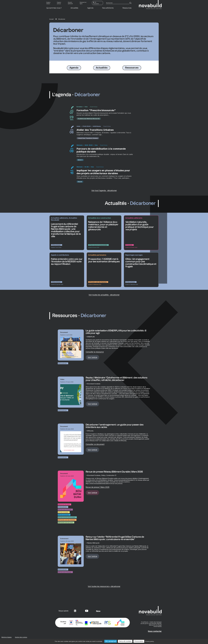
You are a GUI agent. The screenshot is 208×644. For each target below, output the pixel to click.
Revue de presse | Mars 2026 (98, 488)
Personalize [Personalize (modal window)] (139, 641)
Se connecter (96, 3)
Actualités (102, 68)
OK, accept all (111, 641)
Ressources (132, 68)
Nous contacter (155, 632)
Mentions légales (7, 638)
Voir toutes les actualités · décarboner (104, 295)
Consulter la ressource (95, 352)
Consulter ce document (95, 445)
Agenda (74, 68)
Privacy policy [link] (150, 641)
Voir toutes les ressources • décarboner (104, 587)
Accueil (51, 19)
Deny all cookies (125, 641)
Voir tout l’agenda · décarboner (104, 191)
